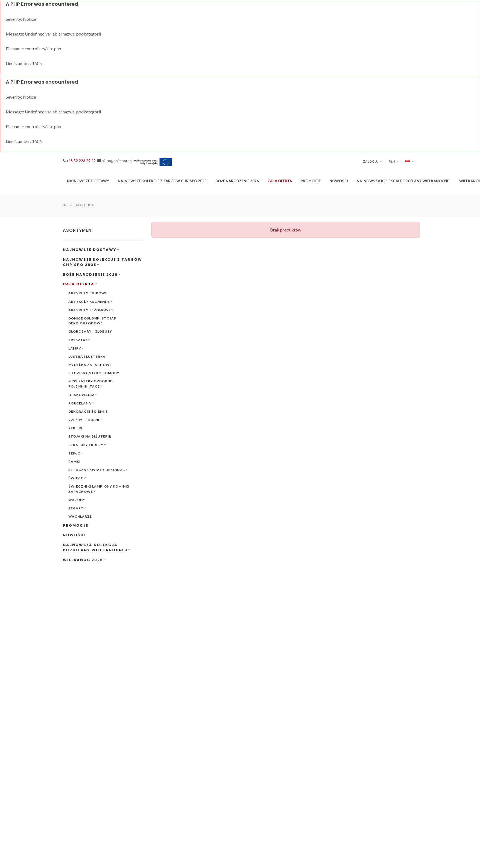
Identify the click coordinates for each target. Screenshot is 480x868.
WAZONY (77, 500)
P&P (65, 205)
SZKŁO (76, 453)
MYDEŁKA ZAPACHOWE (90, 365)
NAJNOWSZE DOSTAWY (91, 250)
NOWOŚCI (339, 181)
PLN (394, 162)
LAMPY (76, 348)
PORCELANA (81, 403)
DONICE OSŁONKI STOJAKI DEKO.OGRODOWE (93, 321)
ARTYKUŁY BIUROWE (88, 293)
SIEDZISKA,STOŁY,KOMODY (94, 373)
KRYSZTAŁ (80, 340)
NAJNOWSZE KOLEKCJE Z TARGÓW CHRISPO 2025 (103, 262)
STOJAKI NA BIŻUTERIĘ (90, 436)
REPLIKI (75, 428)
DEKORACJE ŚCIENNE (88, 411)
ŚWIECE (77, 478)
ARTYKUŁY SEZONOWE (91, 310)
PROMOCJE (311, 181)
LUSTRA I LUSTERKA (87, 357)
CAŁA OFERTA (80, 284)
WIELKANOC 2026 (85, 560)
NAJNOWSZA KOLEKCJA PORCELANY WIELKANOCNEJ (97, 548)
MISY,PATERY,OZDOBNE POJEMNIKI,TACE (90, 384)
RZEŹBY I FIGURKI (86, 420)
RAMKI (74, 461)
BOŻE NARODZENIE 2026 (92, 275)
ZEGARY (77, 508)
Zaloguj (372, 162)
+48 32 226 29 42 (81, 161)
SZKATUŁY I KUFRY (87, 445)
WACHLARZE (80, 516)
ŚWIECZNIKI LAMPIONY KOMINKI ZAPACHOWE (99, 489)
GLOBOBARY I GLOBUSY (90, 331)
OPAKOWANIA (83, 395)
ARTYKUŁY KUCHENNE (91, 301)
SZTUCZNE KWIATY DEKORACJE (98, 470)
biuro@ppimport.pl (117, 161)
